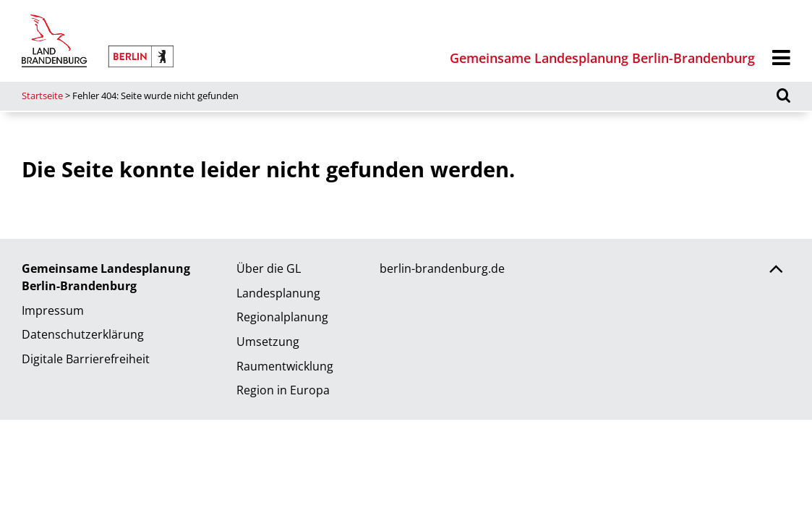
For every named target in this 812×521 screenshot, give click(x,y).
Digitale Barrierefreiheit (86, 359)
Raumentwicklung (285, 366)
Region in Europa (283, 390)
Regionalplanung (282, 317)
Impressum (53, 310)
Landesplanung (278, 293)
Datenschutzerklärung (83, 334)
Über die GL (269, 268)
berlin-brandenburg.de (442, 268)
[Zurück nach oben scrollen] (776, 271)
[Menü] (781, 58)
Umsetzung (268, 342)
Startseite (42, 96)
